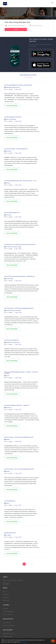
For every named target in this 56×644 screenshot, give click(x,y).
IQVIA (8, 376)
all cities (11, 89)
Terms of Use (23, 642)
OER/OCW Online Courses (9, 634)
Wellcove (8, 183)
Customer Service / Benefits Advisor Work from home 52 (20, 245)
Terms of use (6, 598)
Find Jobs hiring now (8, 614)
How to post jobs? (7, 623)
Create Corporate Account (9, 625)
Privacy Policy (6, 600)
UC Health (8, 535)
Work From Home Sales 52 (11, 340)
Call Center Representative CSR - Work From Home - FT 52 (20, 181)
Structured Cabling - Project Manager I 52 (16, 149)
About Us (5, 592)
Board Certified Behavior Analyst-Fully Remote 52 (18, 85)
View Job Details (12, 106)
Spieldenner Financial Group (13, 342)
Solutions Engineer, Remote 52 (13, 117)
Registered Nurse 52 (10, 533)
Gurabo (10, 505)
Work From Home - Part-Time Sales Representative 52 (19, 469)
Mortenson (9, 151)
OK (53, 641)
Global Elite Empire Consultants (14, 311)
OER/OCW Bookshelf (8, 636)
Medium (8, 439)
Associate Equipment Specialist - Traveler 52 (17, 405)
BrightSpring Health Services (13, 87)
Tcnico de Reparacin (10, 501)
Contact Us (5, 595)
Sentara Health (10, 279)
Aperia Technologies (11, 119)
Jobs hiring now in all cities (28, 75)
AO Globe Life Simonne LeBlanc (14, 247)
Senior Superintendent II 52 (12, 213)
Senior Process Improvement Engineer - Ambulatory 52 (20, 276)
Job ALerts (5, 609)
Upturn (8, 503)
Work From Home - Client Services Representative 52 (19, 308)
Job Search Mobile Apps (8, 611)
